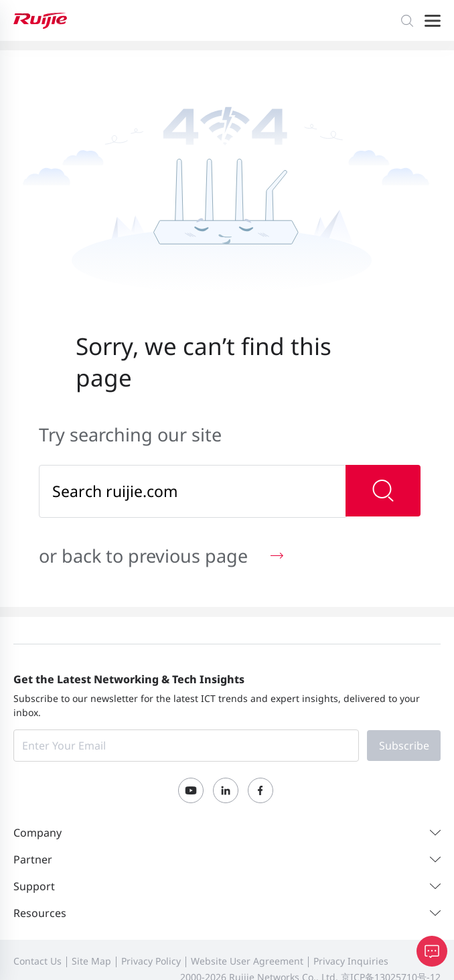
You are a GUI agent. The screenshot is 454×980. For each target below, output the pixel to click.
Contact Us (37, 961)
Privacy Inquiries (351, 961)
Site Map (91, 961)
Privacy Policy (151, 961)
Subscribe (404, 746)
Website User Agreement (247, 961)
